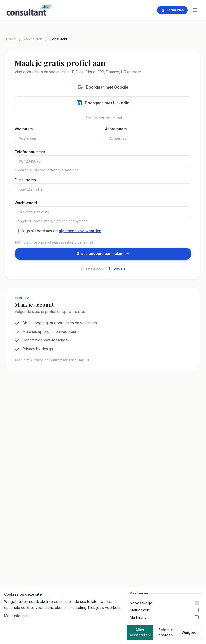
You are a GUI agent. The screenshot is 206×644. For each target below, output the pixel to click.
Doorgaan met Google (103, 87)
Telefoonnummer (30, 152)
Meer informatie (17, 616)
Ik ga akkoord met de (61, 231)
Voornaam (24, 129)
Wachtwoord (26, 203)
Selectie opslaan (166, 632)
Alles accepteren (140, 632)
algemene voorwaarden (80, 231)
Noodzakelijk (141, 603)
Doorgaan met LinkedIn (103, 103)
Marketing (138, 617)
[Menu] (195, 10)
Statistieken (140, 610)
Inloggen (117, 268)
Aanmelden (172, 10)
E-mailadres (25, 180)
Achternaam (116, 129)
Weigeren (190, 632)
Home (11, 39)
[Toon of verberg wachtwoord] (189, 212)
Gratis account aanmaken (103, 254)
